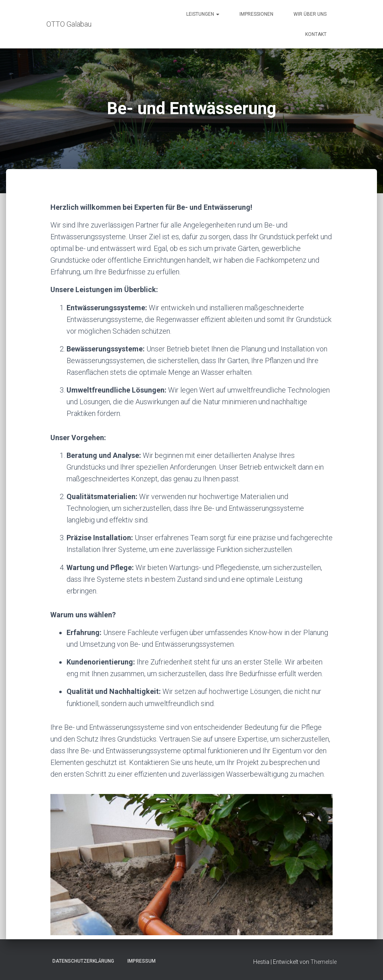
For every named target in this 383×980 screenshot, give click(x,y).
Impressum (142, 961)
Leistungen (203, 14)
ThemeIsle (324, 962)
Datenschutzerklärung (83, 961)
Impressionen (256, 14)
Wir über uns (310, 14)
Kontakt (316, 34)
